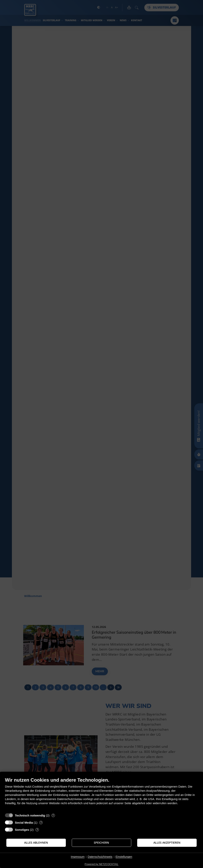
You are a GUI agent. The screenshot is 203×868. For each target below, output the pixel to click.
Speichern (101, 843)
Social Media (24, 823)
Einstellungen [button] (124, 857)
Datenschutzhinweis (100, 857)
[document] (101, 794)
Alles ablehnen (36, 843)
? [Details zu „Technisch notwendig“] (53, 815)
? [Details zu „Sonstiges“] (37, 830)
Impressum (78, 857)
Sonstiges (22, 830)
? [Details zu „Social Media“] (41, 823)
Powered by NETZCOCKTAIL (101, 864)
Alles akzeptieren (167, 843)
